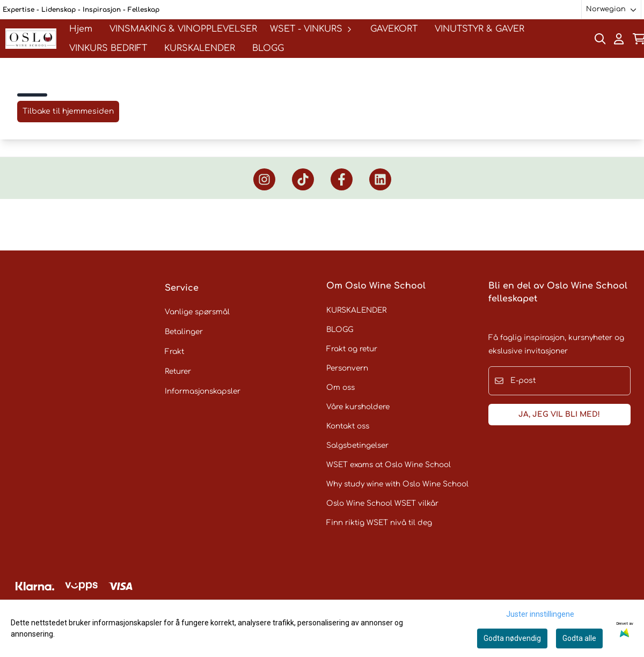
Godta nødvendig (512, 638)
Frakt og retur (352, 349)
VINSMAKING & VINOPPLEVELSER (183, 29)
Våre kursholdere (358, 407)
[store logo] (31, 39)
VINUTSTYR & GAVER (480, 29)
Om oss (341, 387)
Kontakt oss (348, 426)
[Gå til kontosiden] (619, 39)
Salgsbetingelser (357, 445)
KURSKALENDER (200, 48)
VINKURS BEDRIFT (108, 48)
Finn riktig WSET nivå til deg (379, 523)
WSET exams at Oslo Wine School (389, 465)
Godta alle (579, 638)
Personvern (347, 368)
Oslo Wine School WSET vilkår (382, 503)
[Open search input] (600, 39)
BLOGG (268, 48)
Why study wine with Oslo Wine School (397, 484)
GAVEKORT (394, 29)
